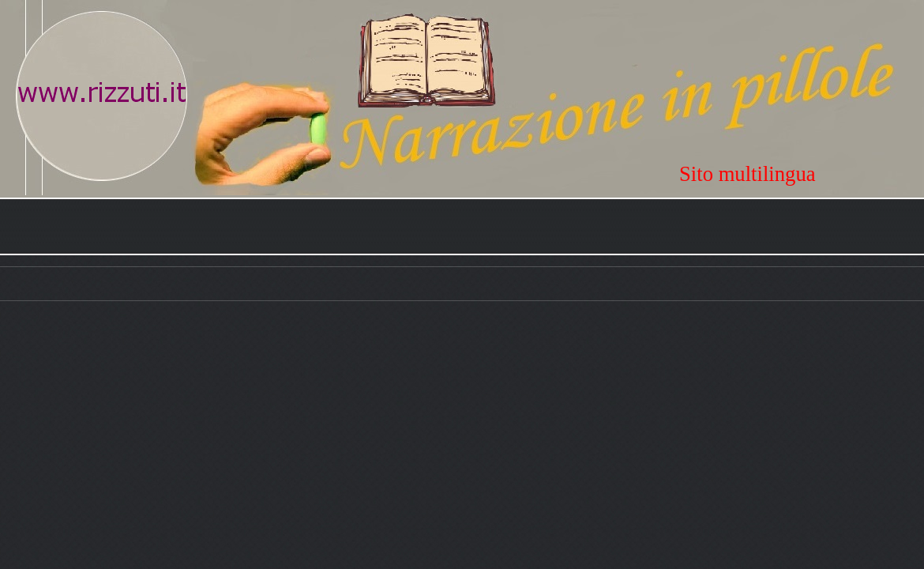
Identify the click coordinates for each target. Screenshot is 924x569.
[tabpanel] (802, 174)
